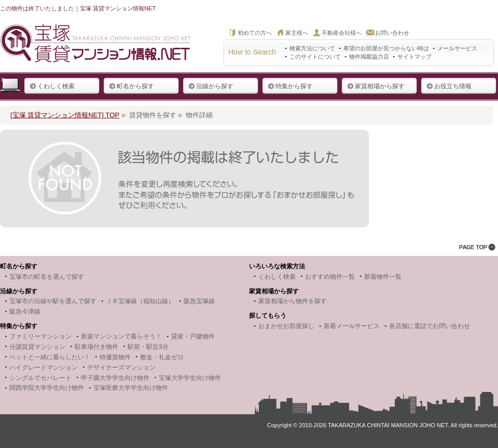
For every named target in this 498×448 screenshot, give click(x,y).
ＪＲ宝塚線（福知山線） (140, 301)
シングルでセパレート (40, 378)
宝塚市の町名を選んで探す (47, 277)
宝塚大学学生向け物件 (190, 378)
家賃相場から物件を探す (293, 301)
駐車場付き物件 (96, 347)
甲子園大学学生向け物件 (115, 378)
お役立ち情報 (449, 86)
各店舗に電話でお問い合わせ (430, 326)
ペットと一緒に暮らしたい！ (50, 357)
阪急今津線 (25, 311)
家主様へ (297, 33)
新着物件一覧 (383, 277)
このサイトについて (315, 57)
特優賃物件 (115, 357)
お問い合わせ (392, 33)
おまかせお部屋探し (286, 326)
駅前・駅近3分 (148, 347)
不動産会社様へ (342, 33)
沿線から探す (211, 86)
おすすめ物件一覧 (330, 277)
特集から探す (290, 86)
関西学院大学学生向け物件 (47, 388)
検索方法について (312, 48)
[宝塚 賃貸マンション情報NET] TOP (65, 115)
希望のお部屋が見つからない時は (386, 48)
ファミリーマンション (40, 336)
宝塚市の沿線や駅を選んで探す (53, 301)
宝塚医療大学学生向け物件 (131, 388)
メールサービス (457, 48)
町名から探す (132, 86)
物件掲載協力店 (369, 57)
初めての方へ (255, 33)
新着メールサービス (352, 326)
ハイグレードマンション (44, 368)
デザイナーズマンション (121, 368)
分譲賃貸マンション (37, 347)
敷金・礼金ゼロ (162, 357)
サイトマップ (414, 57)
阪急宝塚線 (199, 301)
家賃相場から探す (376, 86)
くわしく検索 (52, 86)
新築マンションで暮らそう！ (121, 336)
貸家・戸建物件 (193, 336)
